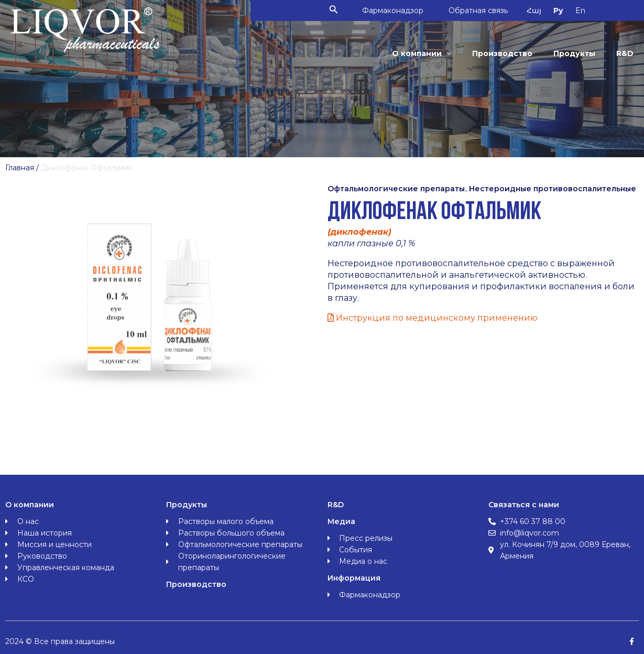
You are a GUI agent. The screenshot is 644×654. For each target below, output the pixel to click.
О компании (425, 53)
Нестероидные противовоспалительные (553, 189)
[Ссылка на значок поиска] (337, 10)
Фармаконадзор (396, 10)
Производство (505, 53)
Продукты (576, 53)
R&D (625, 53)
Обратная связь (483, 10)
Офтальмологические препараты (396, 189)
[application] (450, 53)
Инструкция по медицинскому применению (433, 318)
